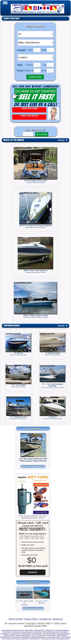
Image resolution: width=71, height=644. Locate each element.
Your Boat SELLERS (49, 634)
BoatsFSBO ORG (6, 637)
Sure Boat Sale (66, 637)
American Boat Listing (53, 637)
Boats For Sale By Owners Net (32, 632)
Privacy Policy (31, 619)
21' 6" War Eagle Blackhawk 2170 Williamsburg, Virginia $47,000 (33, 460)
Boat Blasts (7, 632)
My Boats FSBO (25, 634)
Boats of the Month (14, 140)
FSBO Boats (16, 637)
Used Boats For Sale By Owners (25, 635)
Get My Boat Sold (8, 639)
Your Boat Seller (37, 634)
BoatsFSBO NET (39, 630)
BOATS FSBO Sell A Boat (50, 632)
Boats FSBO (29, 630)
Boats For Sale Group (49, 639)
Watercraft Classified (63, 634)
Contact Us (45, 619)
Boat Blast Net (14, 634)
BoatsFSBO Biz (26, 637)
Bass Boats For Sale (63, 639)
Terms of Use (15, 619)
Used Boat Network (38, 637)
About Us (58, 619)
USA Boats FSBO (9, 635)
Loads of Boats (52, 635)
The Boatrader (41, 635)
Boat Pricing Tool (19, 630)
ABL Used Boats (7, 630)
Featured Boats (12, 326)
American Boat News (22, 639)
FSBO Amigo (50, 630)
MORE (63, 140)
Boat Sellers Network (62, 630)
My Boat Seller (16, 632)
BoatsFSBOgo (62, 635)
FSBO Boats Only (35, 639)
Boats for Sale (11, 19)
